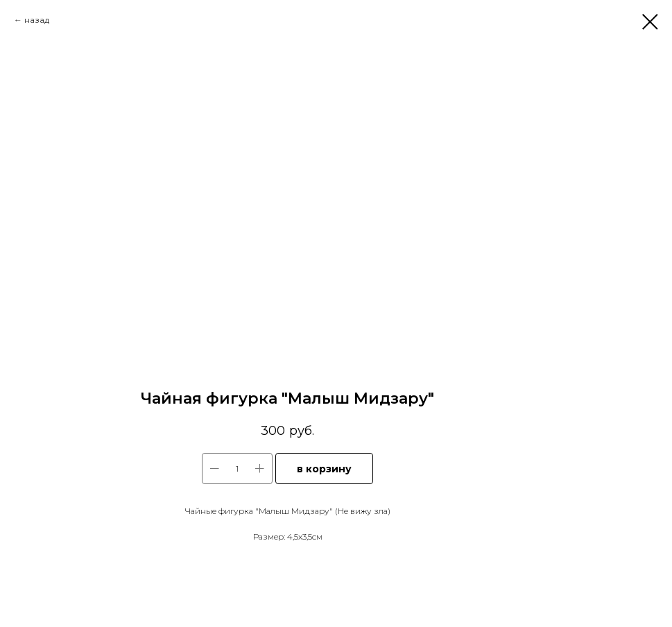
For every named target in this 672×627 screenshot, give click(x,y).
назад (37, 20)
